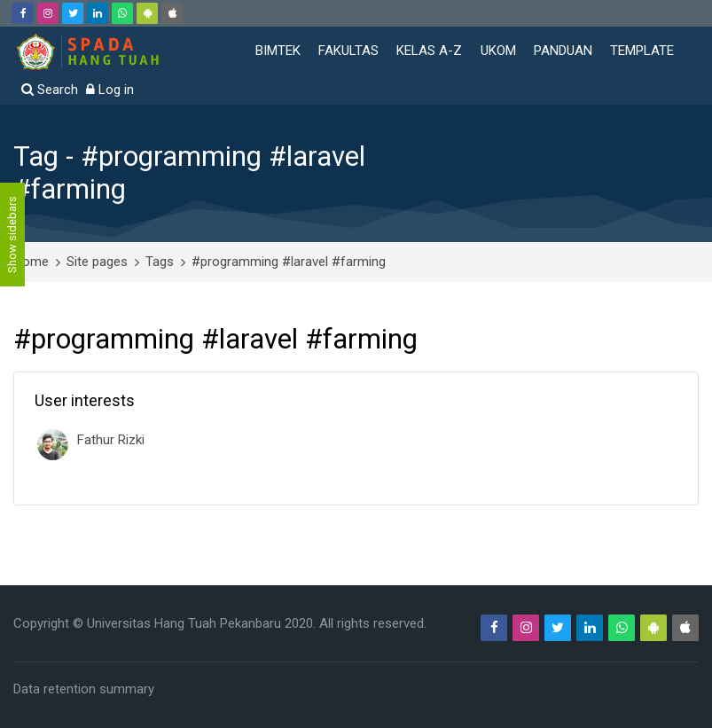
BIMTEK (278, 51)
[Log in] (110, 90)
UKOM (498, 51)
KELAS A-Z (429, 51)
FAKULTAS (348, 51)
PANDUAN (563, 51)
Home (31, 262)
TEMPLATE (642, 51)
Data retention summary (84, 689)
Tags (160, 262)
